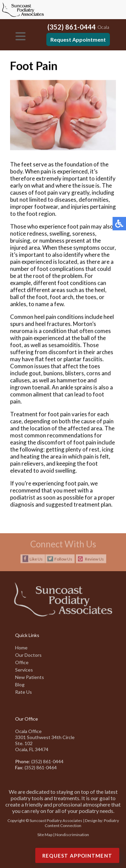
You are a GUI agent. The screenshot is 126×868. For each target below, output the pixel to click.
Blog (20, 684)
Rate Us (24, 692)
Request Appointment (78, 39)
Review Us (94, 559)
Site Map (45, 835)
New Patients (30, 677)
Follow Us (63, 559)
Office (22, 662)
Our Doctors (28, 655)
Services (24, 670)
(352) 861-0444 (72, 27)
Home (21, 648)
